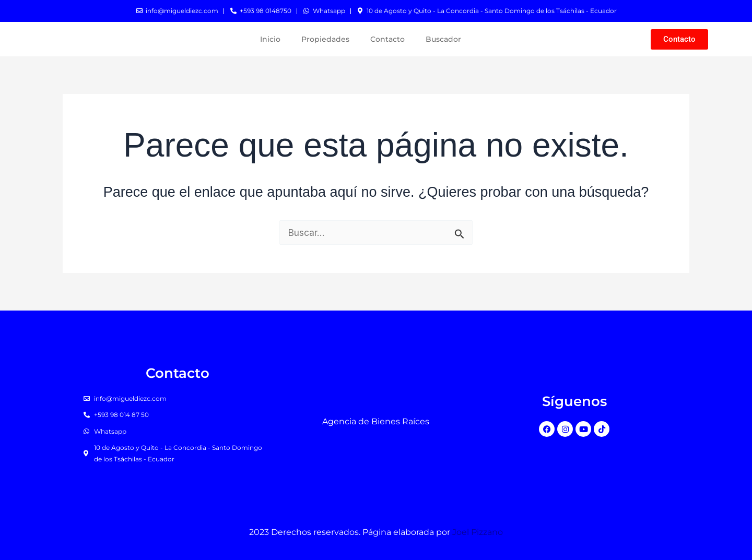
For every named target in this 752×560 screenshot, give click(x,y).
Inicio (270, 39)
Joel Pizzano (478, 532)
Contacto (387, 39)
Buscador (443, 39)
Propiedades (325, 39)
